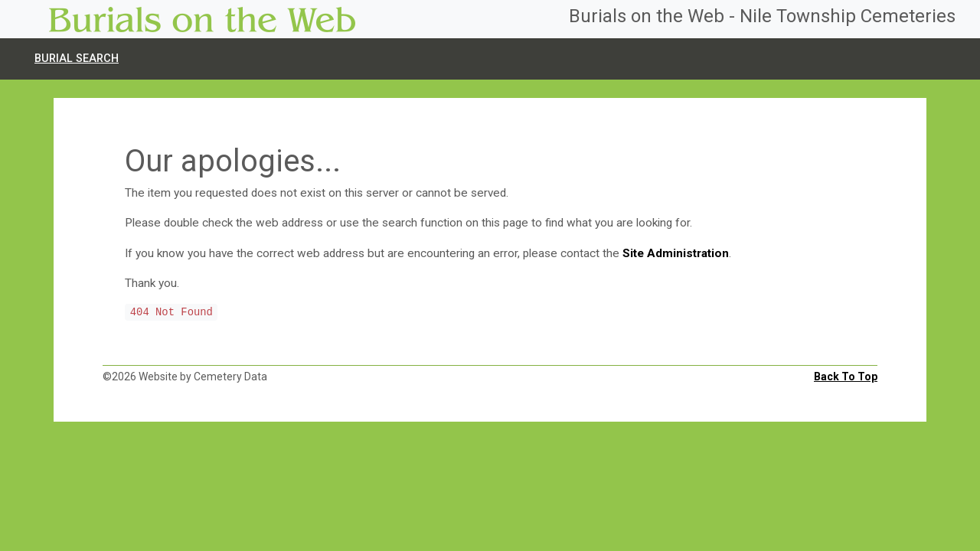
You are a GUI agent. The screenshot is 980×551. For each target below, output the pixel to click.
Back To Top (846, 377)
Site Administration (676, 253)
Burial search (77, 59)
